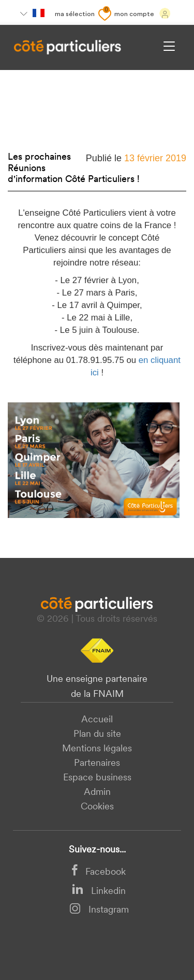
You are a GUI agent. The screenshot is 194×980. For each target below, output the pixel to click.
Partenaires (97, 764)
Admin (97, 793)
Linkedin (99, 892)
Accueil (97, 720)
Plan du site (97, 734)
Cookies (97, 807)
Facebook (99, 872)
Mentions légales (97, 749)
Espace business (97, 778)
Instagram (99, 910)
